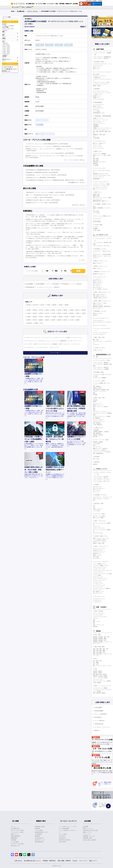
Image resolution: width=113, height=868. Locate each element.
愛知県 (54, 305)
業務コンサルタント (98, 268)
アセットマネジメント (98, 122)
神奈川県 (35, 305)
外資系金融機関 (40, 284)
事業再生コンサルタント (99, 274)
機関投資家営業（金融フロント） (101, 201)
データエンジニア (97, 582)
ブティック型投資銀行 (53, 284)
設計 (96, 659)
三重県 (78, 313)
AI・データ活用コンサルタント (101, 289)
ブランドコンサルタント (99, 334)
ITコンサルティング (100, 277)
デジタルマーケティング (99, 552)
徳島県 (29, 320)
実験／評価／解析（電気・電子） (101, 649)
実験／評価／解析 (99, 647)
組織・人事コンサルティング (103, 292)
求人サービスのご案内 (17, 830)
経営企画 (95, 400)
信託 (94, 206)
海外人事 (95, 437)
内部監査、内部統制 (98, 442)
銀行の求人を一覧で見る (78, 205)
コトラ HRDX (63, 834)
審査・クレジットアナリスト (100, 189)
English (100, 1)
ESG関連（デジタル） (101, 495)
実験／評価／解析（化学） (100, 652)
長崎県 (59, 320)
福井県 (59, 313)
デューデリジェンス (45, 344)
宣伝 (94, 623)
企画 (94, 408)
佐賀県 (53, 320)
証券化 (68, 337)
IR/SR (94, 402)
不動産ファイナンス (98, 118)
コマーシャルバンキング (101, 182)
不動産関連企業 (30, 287)
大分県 (71, 320)
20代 (4, 29)
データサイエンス (99, 597)
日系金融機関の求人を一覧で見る (76, 183)
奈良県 (41, 317)
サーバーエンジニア (98, 587)
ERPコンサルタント (98, 281)
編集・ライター (97, 622)
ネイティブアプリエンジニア (100, 579)
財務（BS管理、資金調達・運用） (101, 390)
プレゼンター (96, 110)
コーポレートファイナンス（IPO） (102, 82)
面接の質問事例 (15, 836)
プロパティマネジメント (99, 123)
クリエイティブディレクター (100, 617)
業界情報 (13, 840)
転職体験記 (14, 838)
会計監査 (95, 395)
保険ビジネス (98, 151)
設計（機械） (96, 663)
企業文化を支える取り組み (91, 830)
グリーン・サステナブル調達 (100, 678)
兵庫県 (84, 313)
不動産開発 (96, 126)
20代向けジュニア (40, 840)
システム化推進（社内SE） (100, 540)
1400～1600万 (6, 50)
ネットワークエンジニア (99, 585)
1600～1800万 (6, 51)
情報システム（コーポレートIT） (101, 538)
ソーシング (55, 341)
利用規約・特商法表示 (49, 861)
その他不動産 (96, 138)
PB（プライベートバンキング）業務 (102, 198)
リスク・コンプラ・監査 (101, 440)
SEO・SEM (96, 557)
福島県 (65, 310)
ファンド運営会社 (77, 284)
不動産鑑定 (96, 125)
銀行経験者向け (39, 842)
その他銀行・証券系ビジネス (103, 204)
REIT (36, 344)
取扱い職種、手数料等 (64, 861)
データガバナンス (97, 600)
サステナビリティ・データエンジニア (102, 497)
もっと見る (82, 260)
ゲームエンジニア (97, 590)
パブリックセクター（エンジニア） (102, 480)
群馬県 (84, 310)
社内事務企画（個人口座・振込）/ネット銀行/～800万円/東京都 (43, 200)
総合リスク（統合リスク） (100, 143)
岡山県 (67, 317)
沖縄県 (36, 323)
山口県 (79, 317)
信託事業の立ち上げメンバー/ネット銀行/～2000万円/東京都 (42, 203)
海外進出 (97, 462)
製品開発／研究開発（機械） (100, 639)
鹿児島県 (29, 323)
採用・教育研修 (97, 433)
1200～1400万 (6, 48)
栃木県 (78, 310)
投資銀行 (55, 344)
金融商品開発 (96, 179)
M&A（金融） (96, 74)
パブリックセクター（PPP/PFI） (101, 59)
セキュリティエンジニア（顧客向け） (102, 588)
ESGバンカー (96, 69)
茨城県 (71, 310)
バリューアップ (47, 337)
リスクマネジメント (100, 141)
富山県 (47, 313)
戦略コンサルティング (101, 261)
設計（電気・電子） (98, 661)
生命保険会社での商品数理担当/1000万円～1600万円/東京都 (42, 172)
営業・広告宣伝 (99, 611)
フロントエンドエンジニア (100, 567)
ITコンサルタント (97, 279)
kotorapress (62, 838)
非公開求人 (11, 26)
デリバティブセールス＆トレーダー (102, 175)
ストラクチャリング (31, 341)
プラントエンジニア (98, 679)
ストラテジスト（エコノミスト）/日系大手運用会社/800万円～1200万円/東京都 (47, 144)
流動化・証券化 (97, 86)
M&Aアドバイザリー (98, 313)
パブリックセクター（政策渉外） (101, 367)
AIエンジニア (96, 492)
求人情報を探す (21, 11)
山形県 (59, 310)
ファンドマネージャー (98, 105)
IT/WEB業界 (38, 834)
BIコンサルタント (97, 284)
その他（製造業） (97, 683)
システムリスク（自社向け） (100, 450)
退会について (93, 861)
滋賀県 (35, 317)
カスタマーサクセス (98, 533)
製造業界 (37, 836)
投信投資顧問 (98, 102)
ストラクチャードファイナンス (101, 84)
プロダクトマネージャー (99, 421)
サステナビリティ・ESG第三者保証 (102, 254)
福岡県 (67, 305)
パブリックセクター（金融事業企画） (102, 57)
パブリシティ (87, 834)
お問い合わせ (18, 861)
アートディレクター (98, 615)
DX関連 (96, 485)
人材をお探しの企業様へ (91, 1)
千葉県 (48, 305)
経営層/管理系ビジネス (41, 832)
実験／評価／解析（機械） (100, 651)
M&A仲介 (95, 315)
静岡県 (71, 313)
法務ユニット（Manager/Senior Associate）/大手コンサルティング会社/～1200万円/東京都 (50, 195)
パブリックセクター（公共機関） (101, 369)
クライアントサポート (98, 420)
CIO (94, 507)
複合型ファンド (97, 96)
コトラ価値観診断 (64, 828)
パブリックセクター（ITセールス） (102, 481)
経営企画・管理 (99, 504)
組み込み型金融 (97, 222)
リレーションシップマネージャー (101, 186)
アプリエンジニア (97, 593)
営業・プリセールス (100, 521)
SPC (61, 344)
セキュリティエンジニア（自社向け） (102, 452)
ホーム (13, 827)
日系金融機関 (40, 125)
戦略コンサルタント (98, 263)
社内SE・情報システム (101, 536)
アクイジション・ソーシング (100, 120)
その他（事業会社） (98, 425)
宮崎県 (78, 320)
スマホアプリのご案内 (17, 844)
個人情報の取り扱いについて (32, 861)
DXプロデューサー (98, 487)
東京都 (37, 97)
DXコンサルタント (98, 287)
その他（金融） (99, 225)
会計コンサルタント (98, 305)
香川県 (35, 320)
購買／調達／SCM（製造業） (100, 674)
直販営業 (95, 163)
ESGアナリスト (97, 67)
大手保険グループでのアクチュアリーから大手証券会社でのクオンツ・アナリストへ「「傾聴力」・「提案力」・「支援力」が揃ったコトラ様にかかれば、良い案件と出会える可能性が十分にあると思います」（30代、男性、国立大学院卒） (54, 247)
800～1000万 (6, 45)
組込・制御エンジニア (98, 592)
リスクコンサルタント (98, 320)
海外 (42, 323)
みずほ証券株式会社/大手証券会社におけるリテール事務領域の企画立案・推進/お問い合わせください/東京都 (55, 180)
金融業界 (37, 828)
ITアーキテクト (97, 286)
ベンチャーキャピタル (98, 99)
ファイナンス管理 (99, 381)
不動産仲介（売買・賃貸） (100, 135)
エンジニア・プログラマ (101, 562)
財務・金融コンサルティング (103, 301)
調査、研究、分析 (99, 337)
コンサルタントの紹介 (17, 832)
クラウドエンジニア (98, 577)
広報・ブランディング (98, 625)
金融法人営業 (96, 194)
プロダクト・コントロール (100, 391)
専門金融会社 (65, 284)
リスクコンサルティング (101, 318)
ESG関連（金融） (100, 62)
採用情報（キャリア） (89, 836)
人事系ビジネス (99, 428)
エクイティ (67, 344)
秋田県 (53, 310)
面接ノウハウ (15, 834)
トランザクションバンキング (100, 187)
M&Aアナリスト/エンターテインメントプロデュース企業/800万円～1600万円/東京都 (48, 146)
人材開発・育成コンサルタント (101, 298)
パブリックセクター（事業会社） (101, 363)
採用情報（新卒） (88, 838)
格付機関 (95, 229)
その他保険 (96, 165)
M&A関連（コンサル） (101, 311)
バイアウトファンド (59, 337)
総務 (94, 410)
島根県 (61, 317)
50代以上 (5, 30)
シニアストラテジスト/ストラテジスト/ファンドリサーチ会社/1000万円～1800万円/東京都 (50, 153)
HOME (13, 11)
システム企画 (96, 511)
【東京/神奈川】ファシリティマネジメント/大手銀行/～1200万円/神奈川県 (45, 192)
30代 (8, 29)
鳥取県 (54, 317)
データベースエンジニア (99, 580)
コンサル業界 (39, 830)
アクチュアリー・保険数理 (100, 154)
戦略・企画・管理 (99, 398)
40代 (12, 29)
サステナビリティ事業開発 (100, 378)
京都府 (29, 317)
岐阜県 (65, 313)
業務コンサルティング (101, 266)
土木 (94, 136)
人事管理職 (96, 430)
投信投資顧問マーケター (99, 113)
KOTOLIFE (62, 836)
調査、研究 (96, 340)
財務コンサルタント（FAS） (100, 303)
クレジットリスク (97, 145)
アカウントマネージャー (99, 528)
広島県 (73, 317)
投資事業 (97, 89)
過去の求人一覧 (15, 846)
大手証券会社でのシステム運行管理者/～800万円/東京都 (41, 178)
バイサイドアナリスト (98, 108)
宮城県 (47, 310)
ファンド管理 (96, 111)
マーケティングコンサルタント (101, 333)
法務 (94, 445)
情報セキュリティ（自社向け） (101, 449)
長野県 (41, 313)
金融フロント (98, 192)
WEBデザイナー (97, 554)
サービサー (96, 227)
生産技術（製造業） (98, 673)
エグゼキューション (44, 341)
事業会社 (57, 287)
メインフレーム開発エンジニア (101, 566)
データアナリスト (97, 602)
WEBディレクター (97, 555)
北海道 (29, 310)
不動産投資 (63, 341)
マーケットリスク (97, 147)
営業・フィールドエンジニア (103, 686)
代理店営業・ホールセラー (100, 162)
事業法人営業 (96, 196)
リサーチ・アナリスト (33, 11)
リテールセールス (97, 199)
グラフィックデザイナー (99, 613)
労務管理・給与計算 (98, 435)
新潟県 (35, 313)
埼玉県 (42, 305)
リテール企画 (96, 213)
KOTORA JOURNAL (65, 840)
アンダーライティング (75, 341)
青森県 (35, 310)
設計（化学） (96, 664)
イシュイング (96, 220)
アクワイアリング (97, 218)
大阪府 (61, 305)
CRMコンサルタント (98, 283)
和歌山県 (48, 317)
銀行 (37, 134)
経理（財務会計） (97, 386)
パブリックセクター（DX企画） (101, 477)
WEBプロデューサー (98, 550)
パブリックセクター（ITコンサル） (102, 246)
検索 (78, 271)
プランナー (96, 618)
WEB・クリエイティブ (101, 546)
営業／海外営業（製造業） (100, 693)
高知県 (47, 320)
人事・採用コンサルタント (100, 296)
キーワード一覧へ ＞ (55, 353)
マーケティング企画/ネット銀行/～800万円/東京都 (39, 198)
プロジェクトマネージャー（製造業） (102, 681)
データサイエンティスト (99, 599)
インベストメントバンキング (103, 72)
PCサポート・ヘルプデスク (100, 542)
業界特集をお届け (40, 827)
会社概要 (85, 827)
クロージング (54, 347)
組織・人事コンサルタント (100, 294)
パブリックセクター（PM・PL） (101, 478)
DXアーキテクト (97, 490)
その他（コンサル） (100, 348)
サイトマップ (83, 861)
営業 (94, 620)
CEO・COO (96, 459)
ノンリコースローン (43, 347)
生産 (96, 669)
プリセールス (96, 526)
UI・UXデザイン (97, 558)
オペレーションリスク (98, 148)
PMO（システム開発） (99, 518)
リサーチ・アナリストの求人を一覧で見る (74, 160)
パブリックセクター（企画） (103, 360)
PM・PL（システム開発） (99, 516)
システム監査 (96, 444)
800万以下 (5, 43)
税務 (94, 393)
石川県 (53, 313)
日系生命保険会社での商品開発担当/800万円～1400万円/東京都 (43, 170)
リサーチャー (96, 345)
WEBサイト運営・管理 (99, 543)
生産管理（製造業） (98, 671)
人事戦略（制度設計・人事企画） (101, 432)
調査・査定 (96, 160)
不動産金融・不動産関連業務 (103, 116)
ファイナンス (76, 344)
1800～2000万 (6, 53)
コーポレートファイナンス (47, 134)
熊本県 (65, 320)
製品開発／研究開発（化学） (100, 640)
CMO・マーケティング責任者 (100, 407)
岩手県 (41, 310)
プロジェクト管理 (99, 514)
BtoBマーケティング (98, 405)
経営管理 (97, 457)
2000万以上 (5, 55)
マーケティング (97, 403)
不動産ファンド (97, 98)
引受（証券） (96, 211)
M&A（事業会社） (97, 423)
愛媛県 (41, 320)
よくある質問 (15, 842)
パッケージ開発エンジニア (100, 564)
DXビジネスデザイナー (99, 488)
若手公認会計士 (39, 838)
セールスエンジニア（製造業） (101, 688)
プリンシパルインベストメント (101, 91)
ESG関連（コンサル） (101, 249)
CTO (94, 506)
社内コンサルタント (98, 509)
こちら (9, 71)
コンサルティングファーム (44, 287)
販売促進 (95, 626)
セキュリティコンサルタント (100, 325)
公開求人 (5, 26)
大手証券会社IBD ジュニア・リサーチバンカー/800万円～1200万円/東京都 (46, 175)
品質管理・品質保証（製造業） (101, 676)
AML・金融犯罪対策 (98, 453)
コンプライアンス (97, 447)
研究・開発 (98, 635)
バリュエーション (77, 337)
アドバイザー (29, 344)
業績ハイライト (87, 832)
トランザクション (30, 347)
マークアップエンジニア (99, 549)
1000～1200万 (6, 46)
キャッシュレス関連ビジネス (103, 216)
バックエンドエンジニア (99, 569)
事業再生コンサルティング (102, 272)
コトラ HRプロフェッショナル (68, 827)
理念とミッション (88, 828)
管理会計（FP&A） (98, 388)
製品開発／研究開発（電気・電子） (102, 637)
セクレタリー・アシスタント (100, 412)
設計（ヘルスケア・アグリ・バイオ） (102, 666)
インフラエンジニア (98, 584)
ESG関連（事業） (100, 372)
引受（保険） (96, 159)
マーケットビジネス (100, 168)
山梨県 (29, 313)
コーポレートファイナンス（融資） (102, 184)
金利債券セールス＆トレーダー (101, 174)
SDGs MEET (63, 842)
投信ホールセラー (97, 106)
